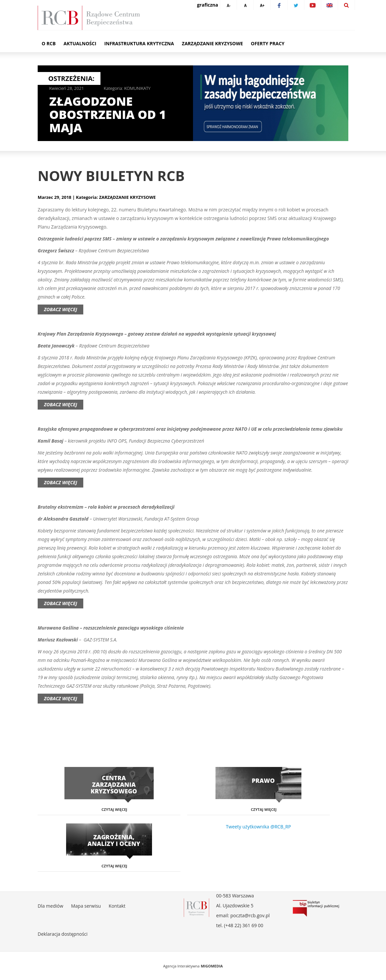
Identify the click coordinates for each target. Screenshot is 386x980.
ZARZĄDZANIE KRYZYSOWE (128, 197)
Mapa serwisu (86, 906)
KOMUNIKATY (137, 88)
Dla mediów (50, 906)
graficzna (208, 5)
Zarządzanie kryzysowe (212, 43)
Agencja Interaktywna (181, 966)
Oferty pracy (268, 43)
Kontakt (117, 906)
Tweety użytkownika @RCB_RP (259, 827)
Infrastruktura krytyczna (139, 43)
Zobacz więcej (60, 309)
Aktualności (80, 43)
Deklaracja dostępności (63, 934)
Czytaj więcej (114, 809)
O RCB (49, 43)
